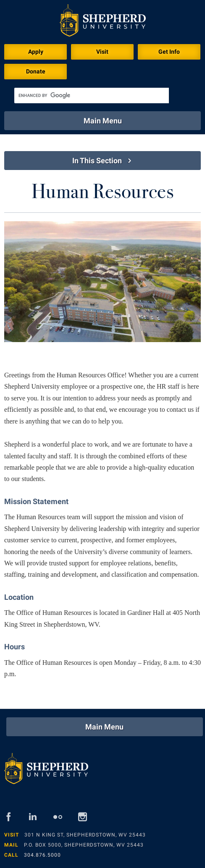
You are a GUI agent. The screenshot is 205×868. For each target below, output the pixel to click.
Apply (36, 52)
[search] (92, 95)
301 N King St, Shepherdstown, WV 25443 (85, 835)
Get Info (169, 52)
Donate (36, 71)
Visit (102, 52)
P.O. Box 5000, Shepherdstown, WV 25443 (84, 845)
